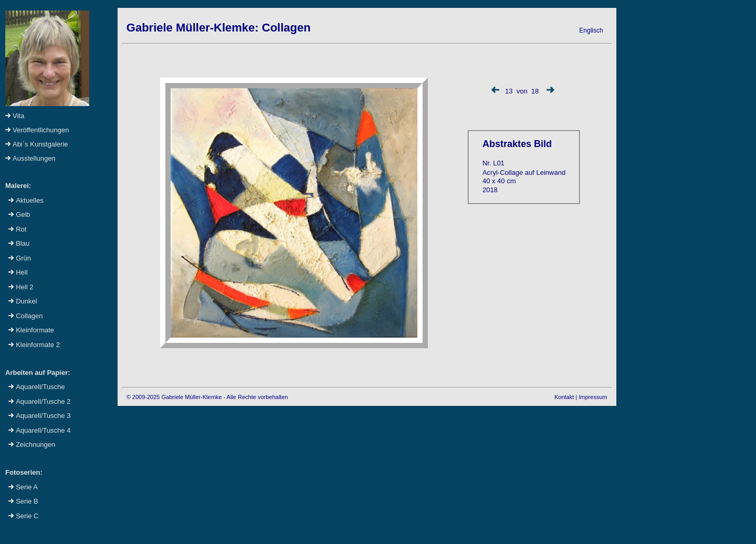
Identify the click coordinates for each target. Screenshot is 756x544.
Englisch (591, 30)
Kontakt (564, 397)
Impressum (593, 397)
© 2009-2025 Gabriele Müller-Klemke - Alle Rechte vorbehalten (207, 397)
